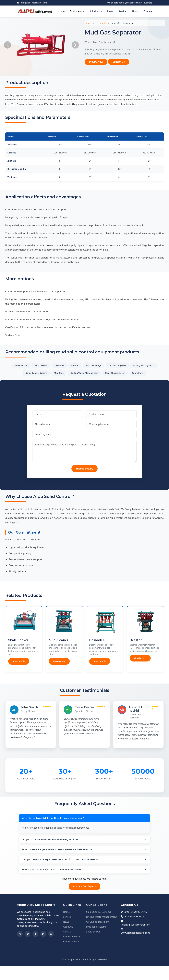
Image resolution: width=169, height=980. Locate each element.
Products (101, 23)
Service (123, 11)
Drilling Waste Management (110, 374)
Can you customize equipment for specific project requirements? (62, 872)
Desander (72, 366)
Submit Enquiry (84, 478)
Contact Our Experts (84, 900)
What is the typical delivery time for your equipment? (54, 828)
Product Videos (71, 955)
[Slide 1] (36, 65)
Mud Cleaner (52, 366)
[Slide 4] (44, 64)
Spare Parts (84, 382)
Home (61, 11)
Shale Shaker (30, 366)
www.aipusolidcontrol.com (135, 947)
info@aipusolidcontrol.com (34, 3)
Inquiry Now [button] (96, 62)
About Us (68, 940)
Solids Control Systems (98, 926)
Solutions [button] (95, 11)
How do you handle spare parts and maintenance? (52, 883)
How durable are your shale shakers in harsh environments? (58, 861)
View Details (19, 671)
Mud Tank (82, 374)
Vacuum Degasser (136, 366)
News (110, 11)
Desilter (89, 366)
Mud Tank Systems (96, 940)
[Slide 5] (47, 64)
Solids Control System (57, 374)
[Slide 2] (39, 64)
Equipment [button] (76, 11)
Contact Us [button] (119, 62)
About (135, 11)
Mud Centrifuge (110, 366)
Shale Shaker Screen (143, 374)
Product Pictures (72, 950)
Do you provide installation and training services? (52, 850)
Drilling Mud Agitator (26, 374)
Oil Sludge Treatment (98, 936)
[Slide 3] (41, 64)
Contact (148, 11)
